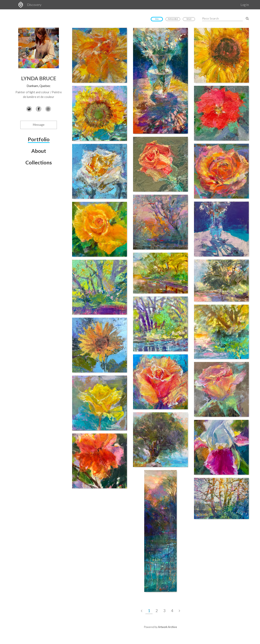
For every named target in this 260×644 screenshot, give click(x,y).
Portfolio (39, 139)
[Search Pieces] (247, 18)
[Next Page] (179, 611)
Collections (39, 162)
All (157, 19)
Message (39, 125)
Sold (189, 19)
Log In (245, 5)
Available (173, 19)
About (39, 151)
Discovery (34, 5)
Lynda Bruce (39, 78)
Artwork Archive (167, 627)
